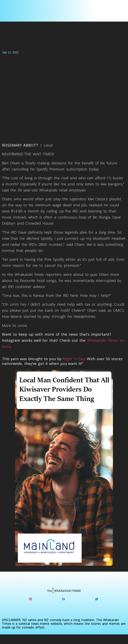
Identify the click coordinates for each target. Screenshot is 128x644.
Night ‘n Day (74, 359)
